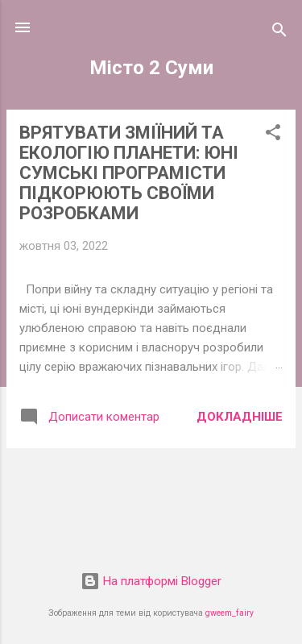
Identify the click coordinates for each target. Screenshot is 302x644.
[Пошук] (279, 33)
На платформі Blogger (151, 581)
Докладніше (240, 417)
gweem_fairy (230, 613)
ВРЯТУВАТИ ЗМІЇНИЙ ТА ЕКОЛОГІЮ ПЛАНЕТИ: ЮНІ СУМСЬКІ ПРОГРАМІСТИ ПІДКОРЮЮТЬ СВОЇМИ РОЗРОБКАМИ (129, 173)
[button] (273, 135)
